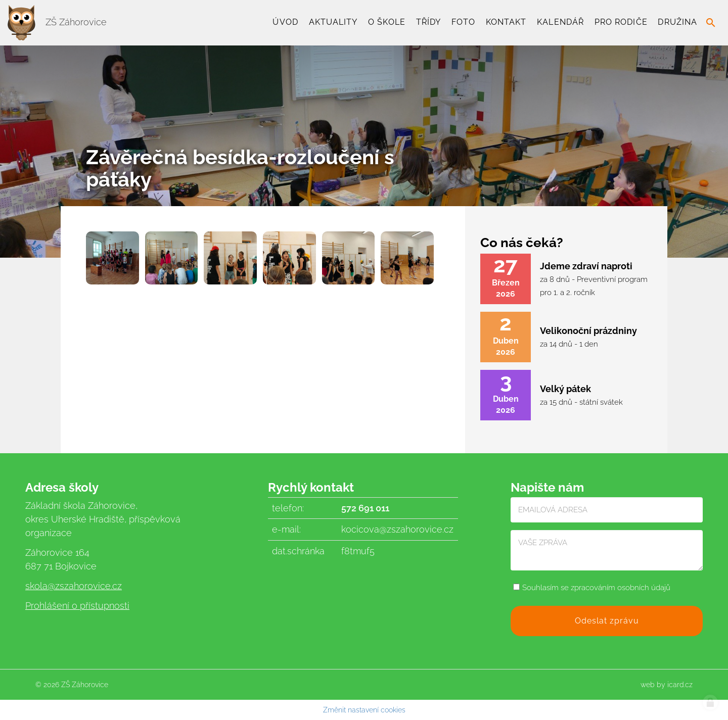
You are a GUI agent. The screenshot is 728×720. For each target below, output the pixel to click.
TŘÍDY (428, 22)
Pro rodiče (621, 22)
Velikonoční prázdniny (588, 331)
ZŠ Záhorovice (57, 22)
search (711, 23)
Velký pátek (565, 389)
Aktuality (333, 22)
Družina (677, 22)
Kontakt (506, 22)
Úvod (285, 22)
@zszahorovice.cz (85, 586)
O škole (387, 22)
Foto (463, 22)
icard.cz (680, 685)
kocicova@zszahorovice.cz (397, 529)
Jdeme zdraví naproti (586, 266)
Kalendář (560, 22)
